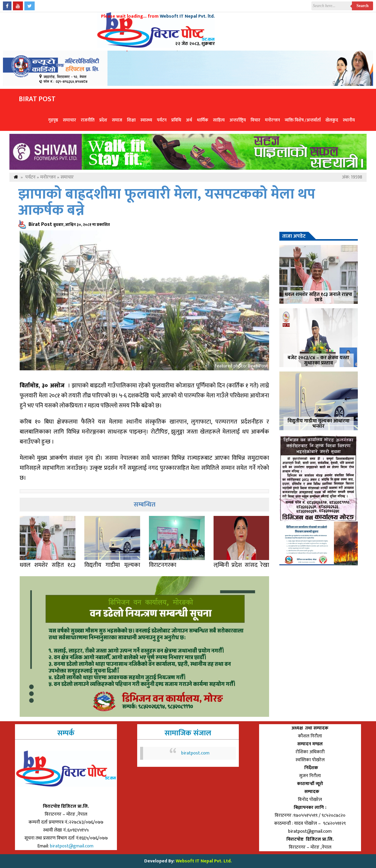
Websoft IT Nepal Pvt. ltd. (187, 16)
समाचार (69, 120)
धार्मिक (203, 120)
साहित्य (219, 120)
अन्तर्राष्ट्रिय (238, 120)
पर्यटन (162, 120)
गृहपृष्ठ (53, 120)
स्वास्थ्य (146, 120)
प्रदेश (103, 120)
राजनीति (88, 120)
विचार (255, 120)
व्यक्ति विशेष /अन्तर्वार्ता (303, 120)
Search (363, 6)
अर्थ (189, 120)
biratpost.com (195, 753)
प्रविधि (176, 120)
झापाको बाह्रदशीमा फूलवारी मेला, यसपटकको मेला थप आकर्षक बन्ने (167, 202)
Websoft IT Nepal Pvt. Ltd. (204, 861)
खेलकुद (332, 120)
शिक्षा (131, 120)
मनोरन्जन (272, 120)
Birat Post (37, 99)
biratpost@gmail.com (72, 846)
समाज (117, 120)
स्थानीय (349, 120)
